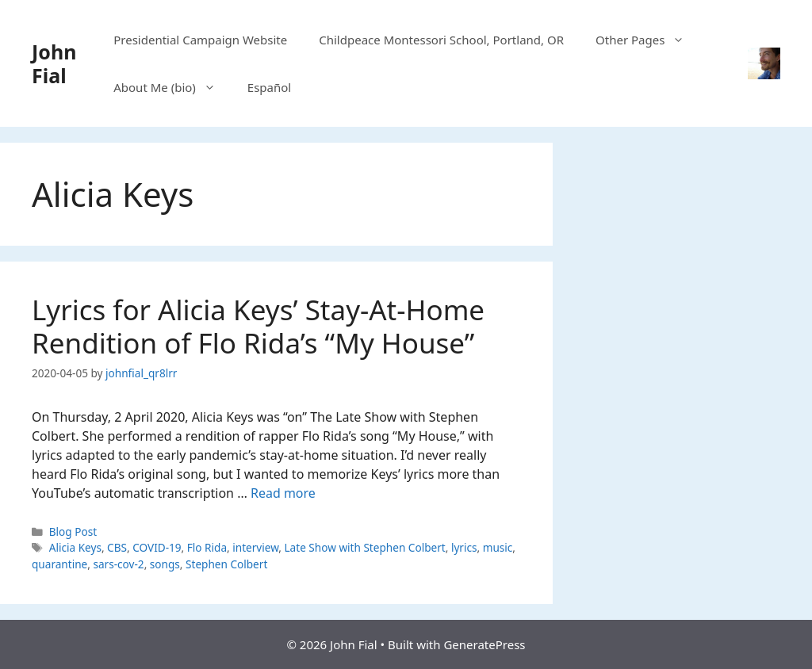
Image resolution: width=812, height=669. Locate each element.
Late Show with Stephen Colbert (364, 547)
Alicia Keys (75, 547)
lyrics (464, 547)
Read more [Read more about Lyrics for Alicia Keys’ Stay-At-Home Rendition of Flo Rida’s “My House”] (283, 493)
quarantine (59, 564)
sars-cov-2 (118, 564)
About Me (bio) (172, 87)
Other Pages (648, 40)
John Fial (54, 63)
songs (165, 564)
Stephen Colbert (226, 564)
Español (269, 87)
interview (255, 547)
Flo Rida (207, 547)
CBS (117, 547)
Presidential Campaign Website (200, 40)
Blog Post (73, 531)
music (498, 547)
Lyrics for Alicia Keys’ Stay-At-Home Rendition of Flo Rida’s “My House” (258, 326)
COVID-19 (157, 547)
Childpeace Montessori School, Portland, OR (441, 40)
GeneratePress (484, 644)
